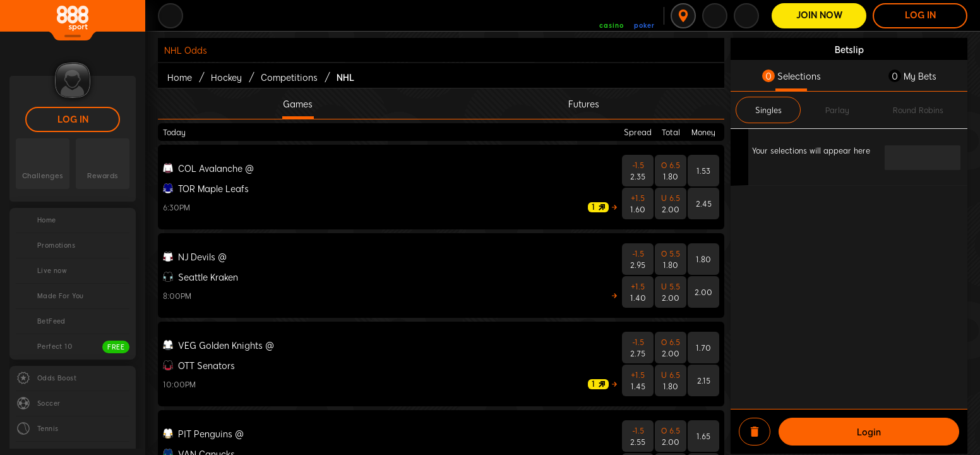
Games (298, 104)
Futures (584, 104)
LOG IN (73, 120)
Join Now (819, 15)
